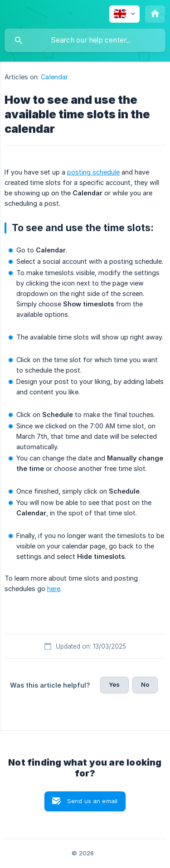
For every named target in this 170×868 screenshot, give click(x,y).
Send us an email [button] (92, 801)
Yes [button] (114, 684)
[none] (124, 14)
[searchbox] (85, 40)
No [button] (145, 684)
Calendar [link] (54, 77)
